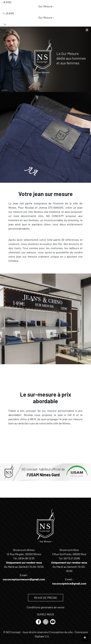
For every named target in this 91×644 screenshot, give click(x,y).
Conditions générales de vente (46, 607)
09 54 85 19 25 (26, 558)
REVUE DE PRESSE (46, 598)
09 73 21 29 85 (72, 558)
